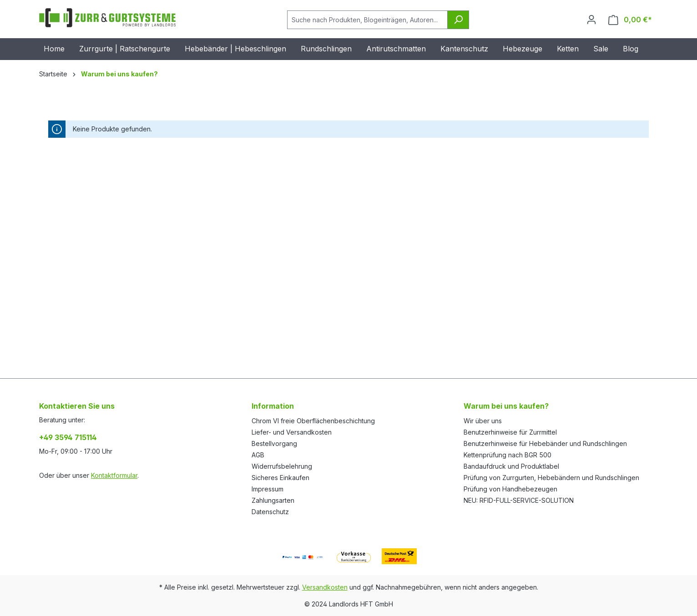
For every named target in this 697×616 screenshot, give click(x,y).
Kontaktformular (114, 475)
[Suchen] (458, 20)
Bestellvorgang (274, 443)
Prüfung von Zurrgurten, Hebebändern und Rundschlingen (551, 478)
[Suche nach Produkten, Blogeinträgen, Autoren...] (367, 20)
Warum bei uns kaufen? (506, 406)
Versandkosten (325, 587)
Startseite (53, 74)
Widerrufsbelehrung (282, 466)
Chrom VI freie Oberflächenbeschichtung (313, 421)
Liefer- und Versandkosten (292, 432)
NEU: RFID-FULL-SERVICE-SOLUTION (519, 500)
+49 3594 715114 (68, 437)
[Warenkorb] (630, 20)
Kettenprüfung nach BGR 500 (508, 455)
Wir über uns (483, 421)
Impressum (268, 489)
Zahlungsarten (273, 500)
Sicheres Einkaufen (280, 478)
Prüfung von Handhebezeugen (510, 489)
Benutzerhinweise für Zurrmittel (510, 432)
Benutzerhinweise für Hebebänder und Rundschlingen (545, 443)
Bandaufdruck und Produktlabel (511, 466)
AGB (258, 455)
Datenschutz (270, 512)
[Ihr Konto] (591, 20)
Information (273, 406)
